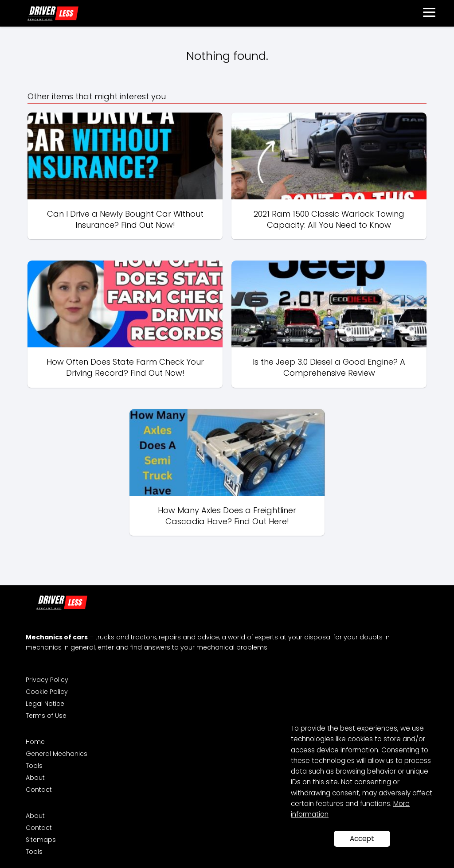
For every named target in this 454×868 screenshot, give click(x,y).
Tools (34, 766)
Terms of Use (46, 716)
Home (35, 742)
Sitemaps (41, 840)
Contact (39, 790)
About (35, 778)
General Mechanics (57, 754)
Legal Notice (45, 704)
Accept (362, 839)
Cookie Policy (47, 692)
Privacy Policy (47, 680)
